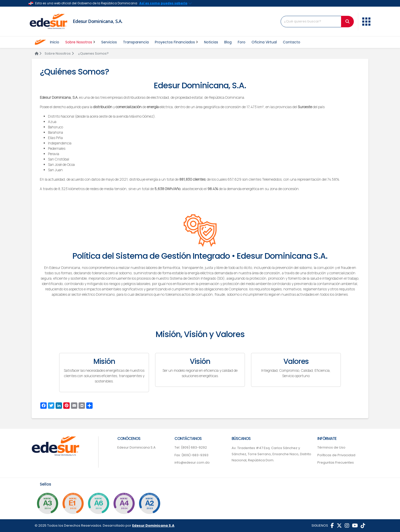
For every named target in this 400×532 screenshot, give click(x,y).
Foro (242, 42)
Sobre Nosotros (80, 42)
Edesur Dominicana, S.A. (98, 21)
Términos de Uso (331, 447)
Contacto (292, 42)
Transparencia (136, 42)
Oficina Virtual (264, 42)
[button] (366, 21)
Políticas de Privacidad (336, 455)
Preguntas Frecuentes (336, 462)
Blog (228, 42)
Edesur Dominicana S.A (136, 447)
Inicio (55, 42)
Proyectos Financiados (176, 42)
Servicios (109, 42)
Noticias (211, 42)
